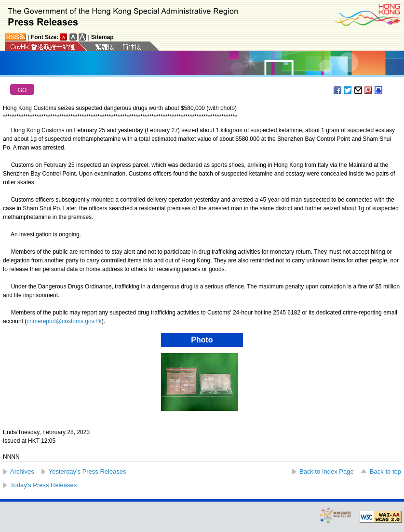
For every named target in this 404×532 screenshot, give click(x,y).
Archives (22, 471)
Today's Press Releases (43, 485)
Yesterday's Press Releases (88, 471)
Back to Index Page (327, 471)
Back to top (385, 471)
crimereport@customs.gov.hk (64, 321)
